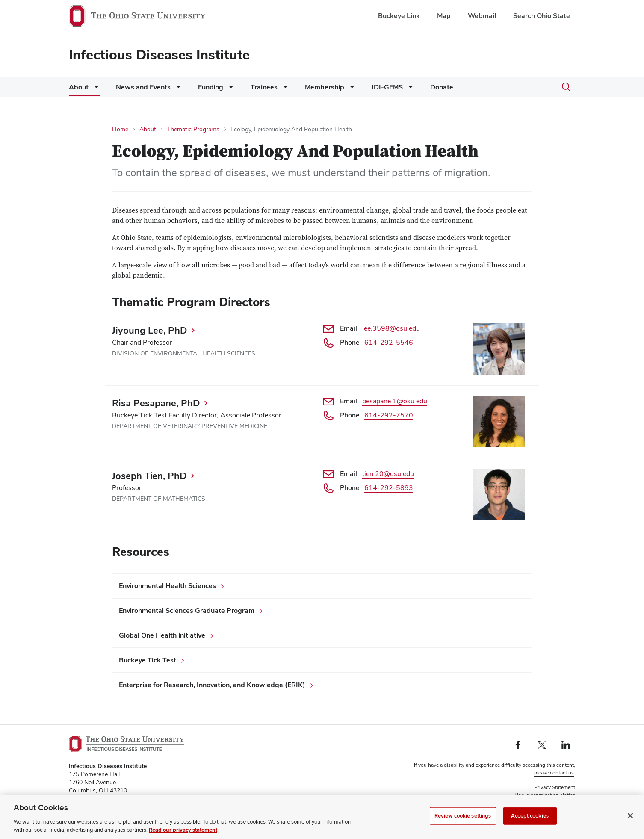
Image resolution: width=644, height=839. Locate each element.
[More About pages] (95, 89)
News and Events (143, 87)
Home (120, 129)
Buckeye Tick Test (148, 660)
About (79, 87)
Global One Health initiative (162, 635)
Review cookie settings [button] (549, 803)
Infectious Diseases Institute (159, 55)
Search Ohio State (542, 16)
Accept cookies (530, 825)
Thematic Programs (193, 129)
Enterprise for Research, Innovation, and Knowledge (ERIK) (212, 685)
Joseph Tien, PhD (149, 476)
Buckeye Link (399, 16)
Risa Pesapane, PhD (156, 403)
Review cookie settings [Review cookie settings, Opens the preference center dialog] (463, 825)
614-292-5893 (389, 488)
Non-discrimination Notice (545, 795)
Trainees (264, 87)
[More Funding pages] (229, 89)
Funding (211, 87)
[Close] (630, 825)
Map (444, 16)
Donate (442, 87)
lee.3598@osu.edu (391, 328)
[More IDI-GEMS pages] (409, 89)
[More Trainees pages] (284, 89)
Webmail (482, 16)
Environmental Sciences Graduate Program (187, 610)
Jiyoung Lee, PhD (150, 330)
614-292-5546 (389, 342)
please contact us (554, 773)
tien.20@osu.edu (388, 474)
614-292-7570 (389, 415)
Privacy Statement (555, 787)
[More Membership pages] (350, 89)
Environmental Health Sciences (167, 586)
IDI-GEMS (387, 87)
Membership (325, 87)
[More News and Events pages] (177, 89)
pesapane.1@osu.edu (395, 401)
